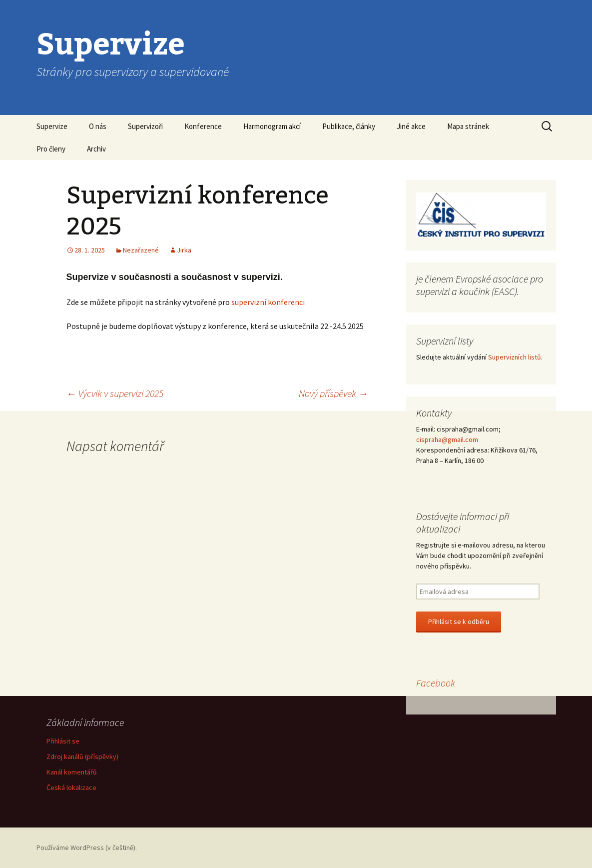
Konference (203, 126)
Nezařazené (141, 250)
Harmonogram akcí (272, 126)
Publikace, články (349, 126)
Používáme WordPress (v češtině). (87, 847)
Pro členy (51, 149)
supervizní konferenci (268, 302)
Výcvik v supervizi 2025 (115, 393)
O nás (98, 126)
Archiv (96, 149)
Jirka (184, 250)
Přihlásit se (63, 741)
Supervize (52, 126)
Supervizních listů (515, 357)
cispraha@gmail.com (447, 439)
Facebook (436, 683)
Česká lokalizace (71, 787)
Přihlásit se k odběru (459, 621)
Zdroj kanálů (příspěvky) (82, 756)
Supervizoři (145, 126)
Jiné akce (411, 126)
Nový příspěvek (333, 393)
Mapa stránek (468, 126)
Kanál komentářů (72, 772)
